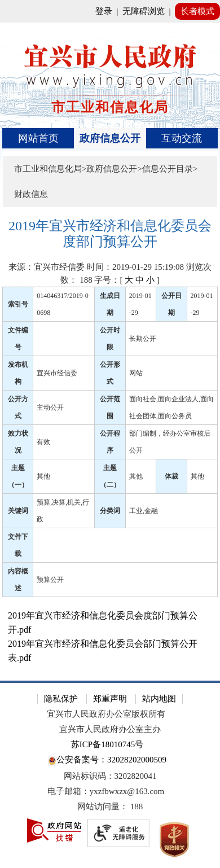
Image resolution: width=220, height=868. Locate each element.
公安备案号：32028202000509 (107, 760)
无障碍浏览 (144, 11)
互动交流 (182, 138)
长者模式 (197, 11)
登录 (104, 11)
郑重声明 (110, 699)
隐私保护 (61, 699)
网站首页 (38, 138)
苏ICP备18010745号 (107, 744)
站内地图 (159, 699)
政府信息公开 (110, 138)
